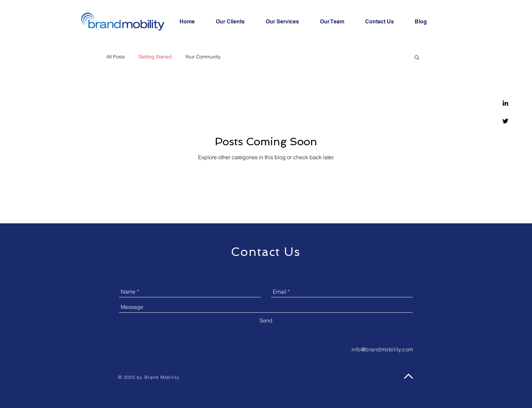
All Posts (116, 57)
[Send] (266, 320)
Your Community (203, 57)
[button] (417, 58)
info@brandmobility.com (382, 349)
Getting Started (155, 57)
